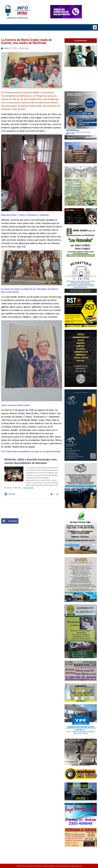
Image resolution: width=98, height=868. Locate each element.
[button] (95, 27)
